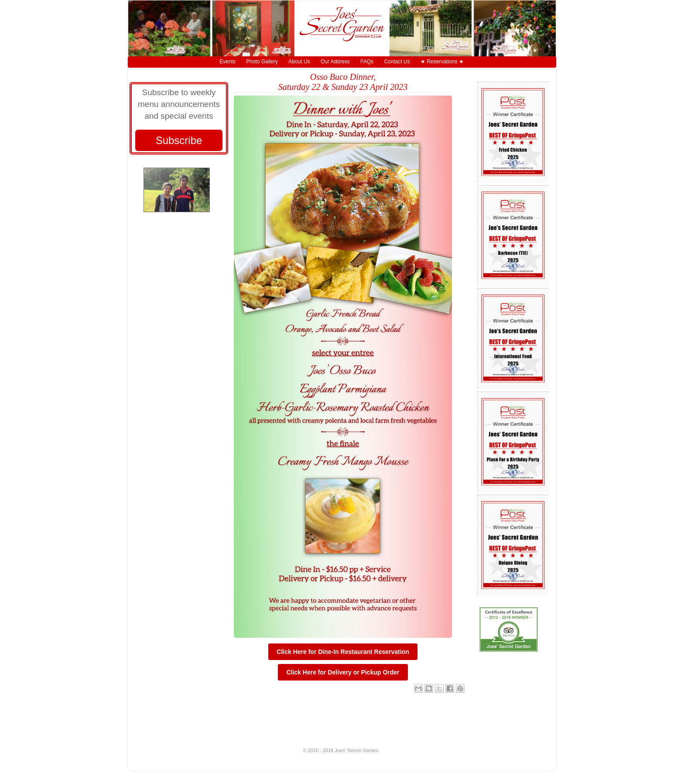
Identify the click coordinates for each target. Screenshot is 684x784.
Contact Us (397, 62)
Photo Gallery (262, 62)
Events (227, 62)
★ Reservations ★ (442, 62)
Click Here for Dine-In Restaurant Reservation (343, 652)
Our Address (335, 62)
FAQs (367, 62)
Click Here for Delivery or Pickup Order (343, 672)
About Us (299, 62)
